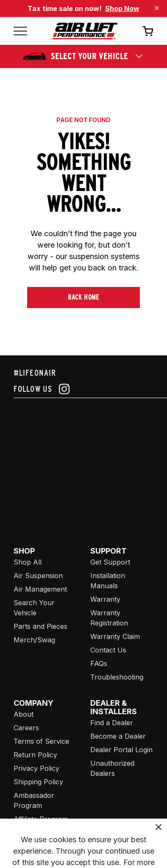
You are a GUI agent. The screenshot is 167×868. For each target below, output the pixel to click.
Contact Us (108, 650)
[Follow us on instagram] (83, 389)
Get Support (110, 562)
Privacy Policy (36, 768)
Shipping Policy (38, 782)
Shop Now (122, 8)
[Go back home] (85, 31)
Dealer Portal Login (121, 750)
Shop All (28, 562)
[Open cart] (148, 31)
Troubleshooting (117, 677)
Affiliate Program (41, 819)
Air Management (40, 589)
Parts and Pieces (40, 626)
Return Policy (35, 755)
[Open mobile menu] (20, 31)
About (24, 714)
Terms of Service (41, 741)
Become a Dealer (118, 736)
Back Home (83, 297)
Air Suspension (38, 576)
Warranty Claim (115, 636)
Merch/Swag (34, 640)
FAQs (99, 663)
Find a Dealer (112, 723)
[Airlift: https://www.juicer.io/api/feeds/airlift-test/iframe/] (90, 462)
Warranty (105, 599)
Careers (26, 728)
